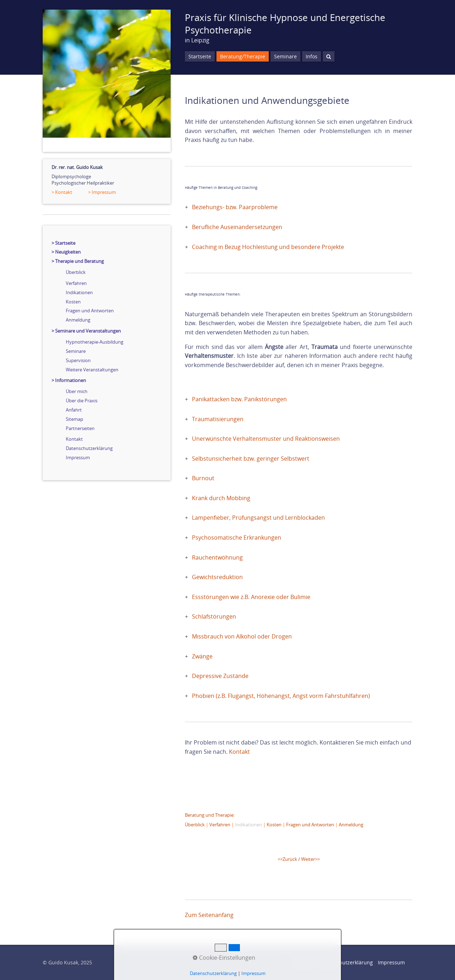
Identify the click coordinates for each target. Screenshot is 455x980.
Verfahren (76, 283)
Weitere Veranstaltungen (92, 370)
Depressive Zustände (220, 676)
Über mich (77, 391)
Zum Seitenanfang (209, 915)
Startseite (200, 56)
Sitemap (74, 419)
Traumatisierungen (218, 419)
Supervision (78, 360)
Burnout (203, 478)
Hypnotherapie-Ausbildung (95, 342)
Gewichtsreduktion (217, 577)
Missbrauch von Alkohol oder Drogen (242, 636)
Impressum (78, 457)
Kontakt (74, 439)
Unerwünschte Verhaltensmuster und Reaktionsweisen (266, 439)
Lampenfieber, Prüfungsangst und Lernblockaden (258, 518)
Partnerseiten (80, 428)
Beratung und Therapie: (210, 815)
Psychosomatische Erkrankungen (237, 537)
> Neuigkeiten (66, 252)
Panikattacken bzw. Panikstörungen (239, 399)
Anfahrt (74, 410)
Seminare (76, 351)
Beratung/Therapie (243, 56)
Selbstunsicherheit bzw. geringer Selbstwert (251, 459)
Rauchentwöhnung (217, 557)
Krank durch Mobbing (221, 498)
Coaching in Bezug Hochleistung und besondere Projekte (268, 247)
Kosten (73, 302)
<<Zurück (287, 859)
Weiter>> (311, 859)
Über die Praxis (82, 401)
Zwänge (202, 656)
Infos (312, 56)
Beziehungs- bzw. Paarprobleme (235, 207)
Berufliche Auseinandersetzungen (237, 227)
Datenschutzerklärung (89, 448)
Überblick (76, 272)
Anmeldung (78, 320)
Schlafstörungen (214, 616)
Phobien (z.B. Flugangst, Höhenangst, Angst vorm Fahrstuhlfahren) (281, 696)
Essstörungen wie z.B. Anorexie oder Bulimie (251, 597)
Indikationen (79, 292)
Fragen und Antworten (90, 311)
